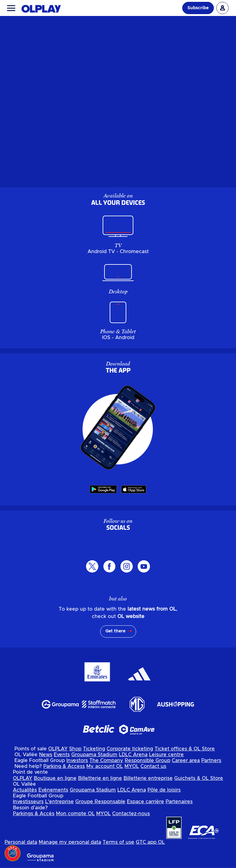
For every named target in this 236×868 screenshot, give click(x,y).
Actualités (25, 790)
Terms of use (118, 842)
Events (62, 755)
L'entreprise (59, 802)
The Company (106, 760)
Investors (77, 760)
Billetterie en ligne (100, 778)
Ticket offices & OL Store (185, 749)
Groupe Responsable (100, 802)
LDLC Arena (133, 755)
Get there (115, 631)
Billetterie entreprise (148, 778)
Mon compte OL (75, 814)
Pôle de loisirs (164, 790)
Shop (75, 749)
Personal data (21, 842)
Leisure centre (166, 755)
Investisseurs (28, 802)
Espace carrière (146, 802)
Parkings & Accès (34, 814)
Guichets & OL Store (199, 778)
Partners (211, 760)
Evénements (53, 790)
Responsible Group (147, 760)
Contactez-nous (131, 814)
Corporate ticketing (130, 749)
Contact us (153, 766)
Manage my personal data (70, 842)
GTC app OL (150, 842)
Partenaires (179, 802)
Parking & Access (64, 766)
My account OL (105, 766)
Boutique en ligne (55, 778)
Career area (186, 760)
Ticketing (94, 749)
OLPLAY (58, 749)
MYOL (132, 766)
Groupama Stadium (94, 755)
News (46, 755)
